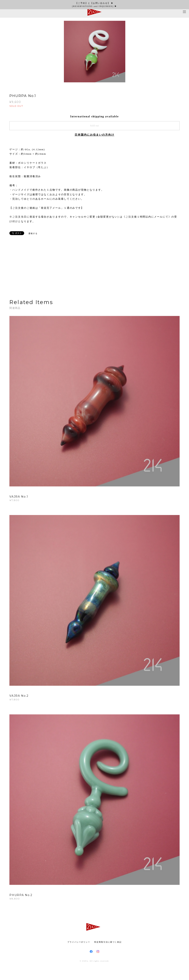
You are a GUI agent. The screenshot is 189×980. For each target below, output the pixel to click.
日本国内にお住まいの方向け (94, 135)
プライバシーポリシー (79, 942)
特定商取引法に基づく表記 (108, 942)
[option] (95, 52)
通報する (33, 233)
